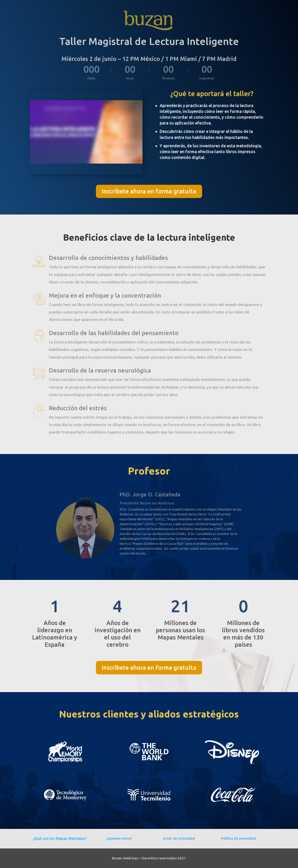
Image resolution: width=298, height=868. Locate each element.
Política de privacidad (238, 838)
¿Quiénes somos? (119, 838)
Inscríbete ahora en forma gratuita (149, 191)
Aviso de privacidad (179, 838)
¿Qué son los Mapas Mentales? (60, 838)
